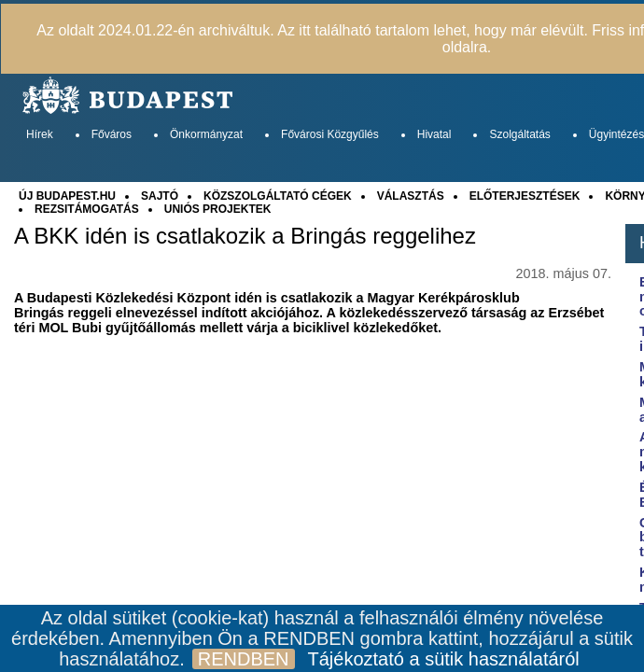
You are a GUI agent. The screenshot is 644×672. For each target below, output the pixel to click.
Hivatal (434, 134)
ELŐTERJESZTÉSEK (525, 196)
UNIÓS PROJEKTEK (218, 209)
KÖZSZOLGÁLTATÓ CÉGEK (278, 196)
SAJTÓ (160, 196)
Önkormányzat (206, 134)
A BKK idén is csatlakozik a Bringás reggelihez (245, 236)
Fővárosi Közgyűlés (330, 134)
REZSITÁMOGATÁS (87, 209)
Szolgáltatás (519, 134)
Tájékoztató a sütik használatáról (444, 659)
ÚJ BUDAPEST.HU (67, 196)
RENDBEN (244, 659)
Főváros (112, 134)
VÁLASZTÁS (411, 196)
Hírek (40, 134)
